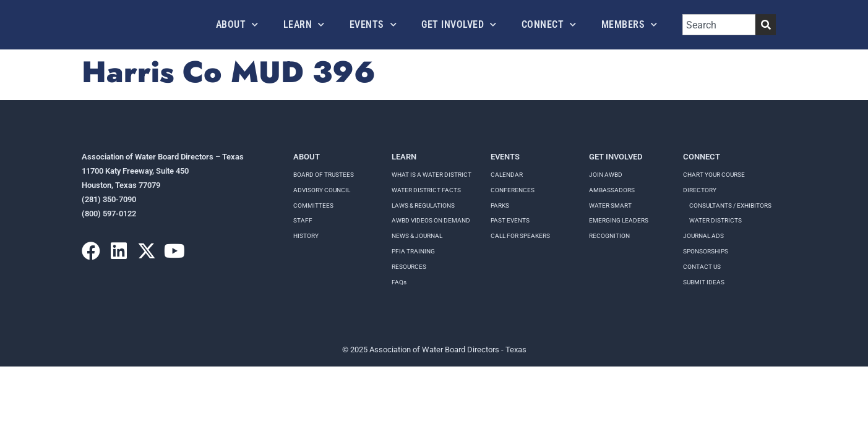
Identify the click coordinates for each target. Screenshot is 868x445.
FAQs (399, 282)
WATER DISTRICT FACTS (426, 190)
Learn (304, 24)
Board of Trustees (324, 175)
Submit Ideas (704, 282)
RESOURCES (409, 267)
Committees (313, 206)
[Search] (766, 25)
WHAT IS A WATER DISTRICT (432, 175)
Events (373, 24)
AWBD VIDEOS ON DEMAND (431, 220)
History (306, 236)
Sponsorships (706, 251)
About (237, 24)
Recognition (609, 236)
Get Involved (459, 24)
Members (630, 24)
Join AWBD (606, 175)
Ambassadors (612, 190)
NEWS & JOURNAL (417, 236)
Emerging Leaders (619, 220)
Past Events (510, 220)
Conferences (513, 190)
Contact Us (702, 267)
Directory (700, 190)
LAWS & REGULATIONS (423, 206)
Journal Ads (703, 236)
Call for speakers (520, 236)
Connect (549, 24)
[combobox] (719, 25)
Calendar (507, 175)
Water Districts (715, 220)
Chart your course (714, 175)
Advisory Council (322, 190)
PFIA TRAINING (413, 251)
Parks (500, 206)
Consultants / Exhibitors (730, 206)
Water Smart (610, 206)
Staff (303, 220)
